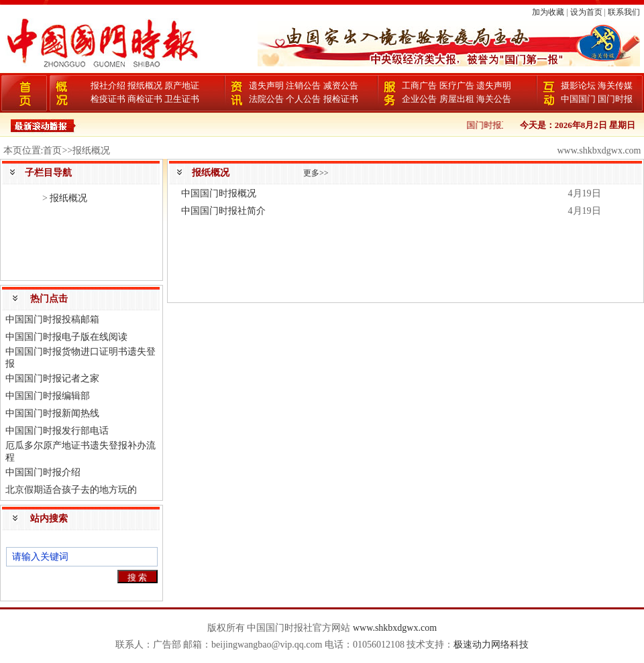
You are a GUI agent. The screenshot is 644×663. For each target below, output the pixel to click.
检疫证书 (108, 99)
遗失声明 (266, 85)
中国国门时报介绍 (43, 472)
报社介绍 (108, 85)
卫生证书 (182, 99)
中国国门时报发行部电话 (57, 431)
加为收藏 (548, 12)
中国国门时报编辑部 (48, 396)
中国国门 (578, 99)
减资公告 (341, 85)
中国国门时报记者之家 (52, 378)
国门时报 (615, 99)
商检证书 (145, 99)
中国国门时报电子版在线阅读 (66, 337)
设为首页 (586, 12)
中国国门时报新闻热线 (52, 413)
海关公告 (494, 99)
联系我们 (624, 12)
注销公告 (303, 85)
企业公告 (419, 99)
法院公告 (266, 99)
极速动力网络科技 (491, 645)
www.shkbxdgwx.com (395, 628)
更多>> (316, 173)
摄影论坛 (578, 85)
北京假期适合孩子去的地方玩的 (71, 490)
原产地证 (182, 85)
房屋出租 (457, 99)
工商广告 (419, 85)
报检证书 (341, 99)
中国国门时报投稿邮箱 (52, 319)
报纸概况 (145, 85)
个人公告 (303, 99)
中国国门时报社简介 (223, 211)
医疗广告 (457, 85)
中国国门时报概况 (219, 193)
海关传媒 (615, 85)
